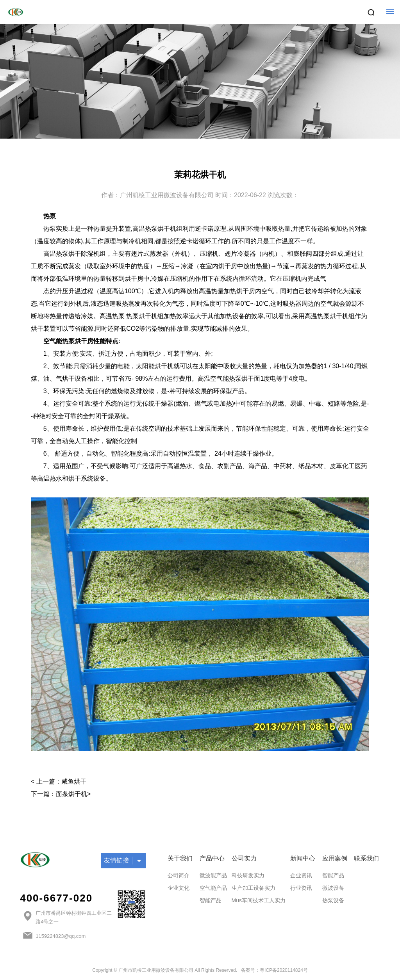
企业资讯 (301, 875)
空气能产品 (213, 888)
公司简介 (179, 875)
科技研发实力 (248, 875)
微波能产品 (213, 875)
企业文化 (179, 888)
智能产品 (211, 900)
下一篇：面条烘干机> (61, 794)
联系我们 (366, 858)
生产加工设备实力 (254, 888)
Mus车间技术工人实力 (259, 900)
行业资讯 (301, 888)
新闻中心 (303, 858)
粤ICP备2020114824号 (284, 970)
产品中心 (212, 858)
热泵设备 (333, 900)
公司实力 (244, 858)
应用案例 (335, 858)
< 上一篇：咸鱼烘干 (59, 781)
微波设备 (333, 888)
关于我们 (180, 858)
